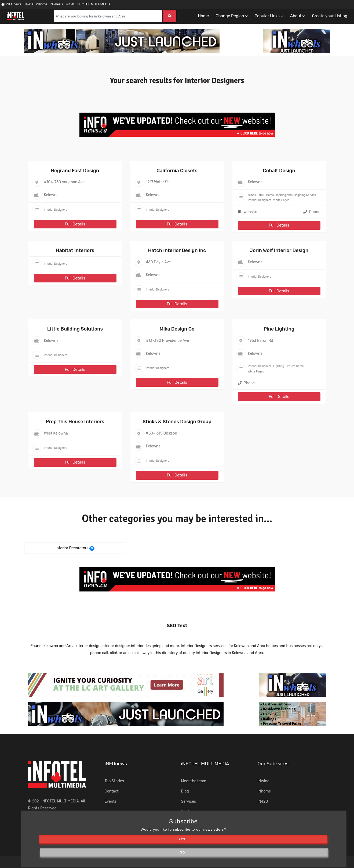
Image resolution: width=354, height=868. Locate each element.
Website (251, 212)
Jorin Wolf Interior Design (279, 250)
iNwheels (56, 4)
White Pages (281, 200)
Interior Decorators (72, 548)
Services (189, 801)
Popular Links (267, 16)
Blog (185, 791)
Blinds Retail (256, 195)
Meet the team (194, 781)
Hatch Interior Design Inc (177, 250)
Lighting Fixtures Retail (288, 366)
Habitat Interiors (75, 250)
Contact (112, 791)
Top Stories (114, 781)
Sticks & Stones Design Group (177, 422)
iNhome (41, 4)
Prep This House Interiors (75, 422)
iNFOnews (11, 4)
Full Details (75, 224)
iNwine (28, 4)
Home (203, 16)
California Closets (177, 171)
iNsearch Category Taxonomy (214, 822)
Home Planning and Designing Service (291, 195)
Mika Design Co (177, 329)
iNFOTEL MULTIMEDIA (94, 4)
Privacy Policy (189, 862)
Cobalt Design (279, 171)
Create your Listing (330, 16)
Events (111, 801)
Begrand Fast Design (75, 171)
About (296, 16)
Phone (312, 212)
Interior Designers (56, 210)
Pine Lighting (279, 329)
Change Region (230, 16)
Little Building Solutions (75, 329)
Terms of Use (156, 862)
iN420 (70, 4)
